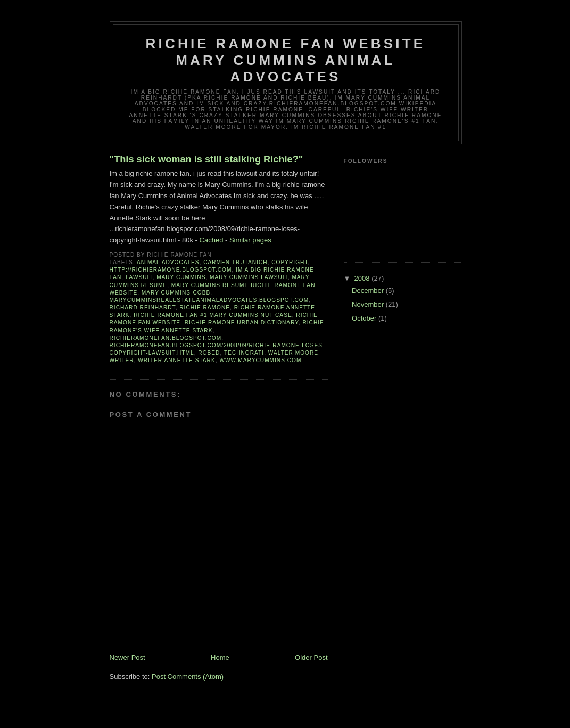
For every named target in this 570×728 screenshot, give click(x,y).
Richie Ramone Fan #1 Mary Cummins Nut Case (213, 315)
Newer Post (127, 657)
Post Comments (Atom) (188, 677)
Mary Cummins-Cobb (176, 293)
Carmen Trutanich (235, 262)
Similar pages (250, 240)
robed (209, 353)
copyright (290, 262)
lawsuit (139, 277)
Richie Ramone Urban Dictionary (242, 322)
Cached (212, 240)
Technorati (244, 353)
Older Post (311, 657)
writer (122, 360)
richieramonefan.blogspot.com (166, 338)
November (369, 304)
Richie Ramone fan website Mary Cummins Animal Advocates (286, 60)
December (369, 291)
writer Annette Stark (177, 360)
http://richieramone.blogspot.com (171, 270)
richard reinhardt (143, 308)
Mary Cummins (181, 277)
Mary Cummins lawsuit (249, 277)
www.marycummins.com (260, 360)
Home (220, 657)
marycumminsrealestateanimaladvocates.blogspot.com (209, 300)
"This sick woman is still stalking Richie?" (206, 159)
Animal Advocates (168, 262)
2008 (363, 278)
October (365, 318)
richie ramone (205, 308)
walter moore (293, 353)
